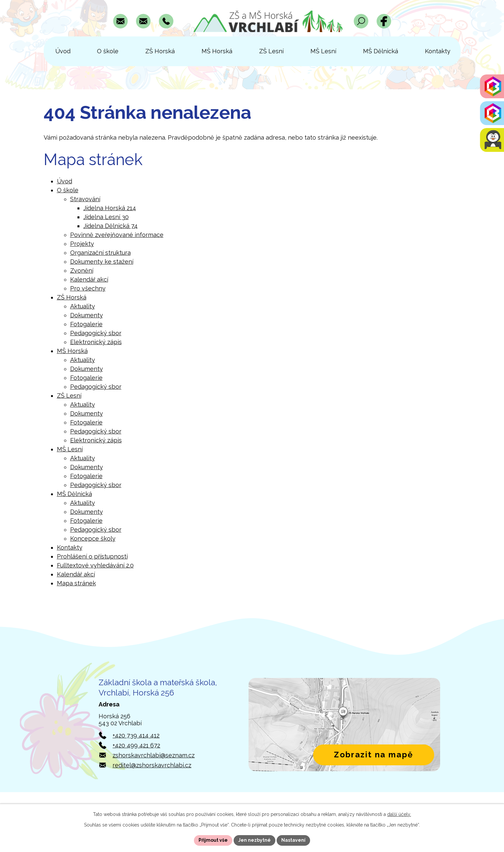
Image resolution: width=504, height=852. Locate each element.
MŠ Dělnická (74, 494)
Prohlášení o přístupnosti (92, 556)
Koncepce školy (93, 538)
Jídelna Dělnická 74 (111, 226)
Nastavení (293, 840)
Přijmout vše (213, 840)
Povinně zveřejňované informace (117, 235)
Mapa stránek (76, 583)
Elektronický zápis (96, 342)
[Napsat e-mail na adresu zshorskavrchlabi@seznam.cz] (120, 21)
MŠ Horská (72, 351)
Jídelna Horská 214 (110, 208)
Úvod (65, 181)
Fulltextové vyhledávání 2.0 (95, 565)
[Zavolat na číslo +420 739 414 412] (166, 21)
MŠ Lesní (70, 449)
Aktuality (83, 306)
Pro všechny (88, 288)
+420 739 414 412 (136, 735)
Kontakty (70, 547)
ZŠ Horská (72, 297)
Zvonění (82, 270)
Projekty (82, 244)
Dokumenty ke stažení (102, 262)
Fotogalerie (86, 324)
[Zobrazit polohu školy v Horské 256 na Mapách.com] (344, 725)
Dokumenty (87, 315)
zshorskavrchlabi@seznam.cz (154, 755)
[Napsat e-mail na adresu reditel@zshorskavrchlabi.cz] (143, 21)
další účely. (399, 814)
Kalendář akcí (89, 279)
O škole (68, 190)
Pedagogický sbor (96, 333)
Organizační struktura (100, 253)
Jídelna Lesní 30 (106, 217)
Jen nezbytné (254, 840)
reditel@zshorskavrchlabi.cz (152, 765)
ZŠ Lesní (69, 396)
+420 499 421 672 (136, 745)
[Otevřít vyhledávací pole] (361, 21)
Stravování (85, 199)
